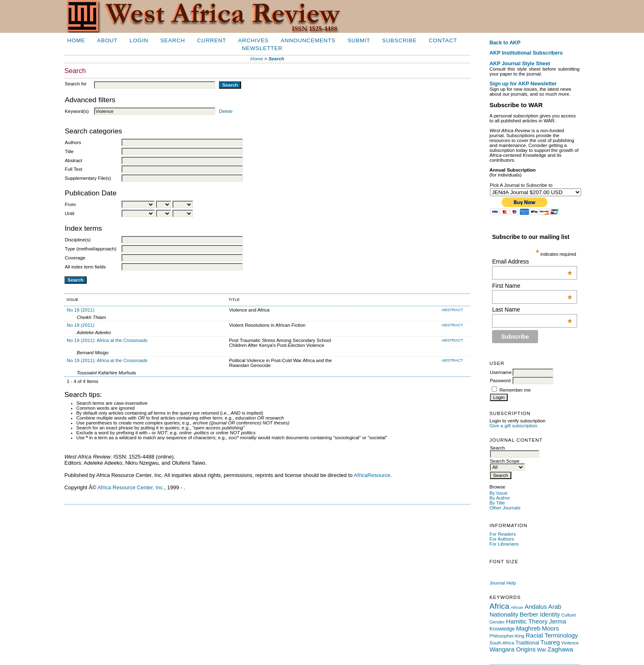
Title (69, 151)
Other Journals (505, 508)
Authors (73, 142)
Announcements (308, 40)
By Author (500, 498)
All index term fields (85, 267)
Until (70, 213)
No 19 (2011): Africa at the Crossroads (107, 340)
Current (212, 40)
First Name (532, 286)
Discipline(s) (78, 240)
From (70, 204)
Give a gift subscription (514, 426)
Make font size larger (510, 571)
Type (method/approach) (91, 249)
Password (500, 381)
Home (76, 40)
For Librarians (504, 544)
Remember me (515, 390)
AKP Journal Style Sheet (520, 64)
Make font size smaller (494, 571)
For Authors (502, 539)
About (107, 40)
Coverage (75, 258)
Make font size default (502, 571)
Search (172, 40)
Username (501, 372)
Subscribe (400, 40)
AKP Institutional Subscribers (526, 53)
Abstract (74, 161)
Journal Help (503, 583)
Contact (443, 40)
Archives (253, 40)
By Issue (499, 493)
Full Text (74, 169)
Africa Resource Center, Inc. (131, 487)
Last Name (532, 310)
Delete (226, 111)
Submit (359, 40)
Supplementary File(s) (88, 178)
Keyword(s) (77, 111)
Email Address (532, 261)
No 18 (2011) (81, 310)
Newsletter (262, 48)
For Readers (503, 534)
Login (139, 40)
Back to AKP (505, 43)
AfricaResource (372, 475)
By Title (497, 503)
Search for (76, 84)
